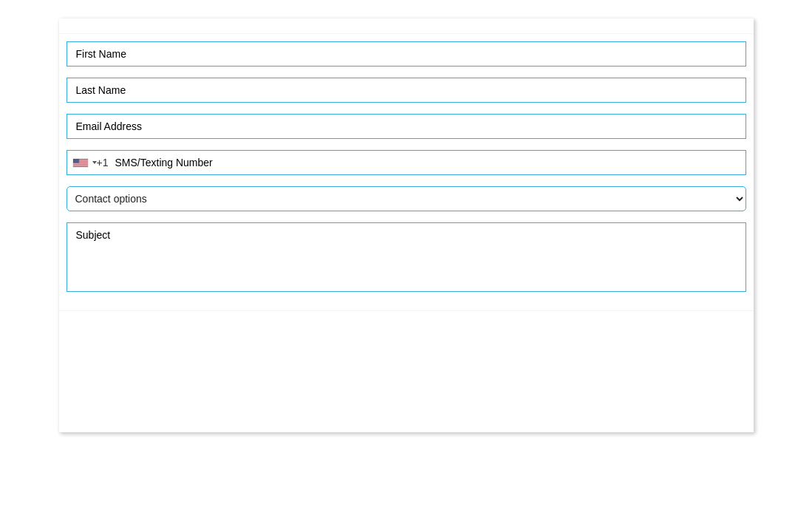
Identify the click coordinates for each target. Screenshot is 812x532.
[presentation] (406, 379)
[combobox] (90, 163)
